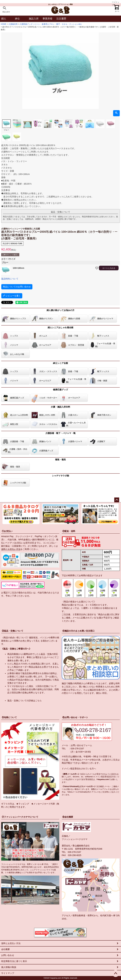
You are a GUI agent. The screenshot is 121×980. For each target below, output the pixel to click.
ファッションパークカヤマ (75, 839)
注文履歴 (61, 19)
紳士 (17, 19)
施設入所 (34, 19)
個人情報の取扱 (9, 967)
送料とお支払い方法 (11, 549)
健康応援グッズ (61, 390)
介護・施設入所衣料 (61, 407)
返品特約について (10, 279)
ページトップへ (117, 500)
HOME (4, 24)
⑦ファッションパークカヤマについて (20, 817)
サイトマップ (8, 973)
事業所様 (47, 19)
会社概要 (6, 949)
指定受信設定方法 (108, 777)
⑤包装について (9, 717)
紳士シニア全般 (61, 363)
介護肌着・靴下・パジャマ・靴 (61, 433)
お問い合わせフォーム (81, 745)
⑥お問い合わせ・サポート (75, 717)
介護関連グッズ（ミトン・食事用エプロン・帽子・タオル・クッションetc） (51, 24)
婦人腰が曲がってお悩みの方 (61, 310)
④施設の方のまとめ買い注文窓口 (78, 631)
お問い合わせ (8, 955)
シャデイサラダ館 (61, 476)
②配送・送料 (69, 531)
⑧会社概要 (68, 817)
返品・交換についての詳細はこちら (25, 701)
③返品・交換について (13, 631)
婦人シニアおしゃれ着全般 (61, 327)
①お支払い (7, 531)
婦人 (4, 19)
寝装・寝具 (61, 460)
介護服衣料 (13, 24)
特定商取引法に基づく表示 (14, 961)
